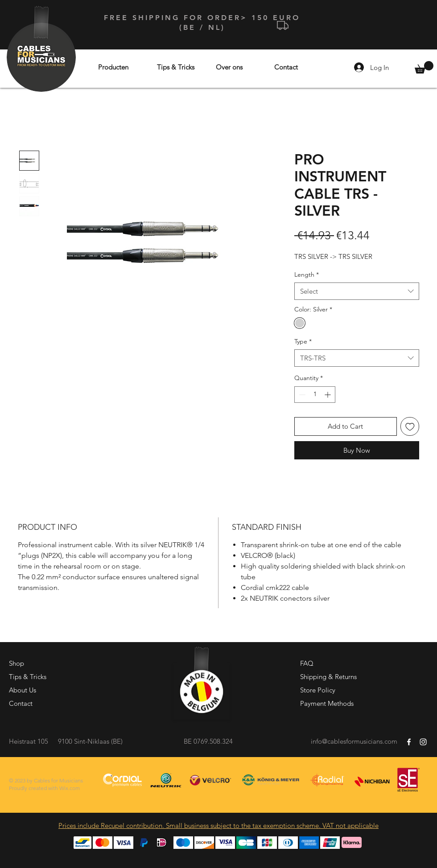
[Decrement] (301, 395)
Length (307, 274)
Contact (21, 703)
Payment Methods (327, 703)
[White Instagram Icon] (423, 742)
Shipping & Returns (328, 677)
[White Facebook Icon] (409, 742)
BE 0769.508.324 (208, 741)
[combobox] (357, 291)
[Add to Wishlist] (410, 427)
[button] (424, 67)
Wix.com (70, 788)
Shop (16, 663)
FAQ (307, 663)
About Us (23, 690)
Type (303, 341)
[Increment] (328, 395)
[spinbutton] (315, 395)
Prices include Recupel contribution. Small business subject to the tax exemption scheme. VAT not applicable (218, 825)
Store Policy (318, 690)
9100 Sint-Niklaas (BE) (90, 741)
